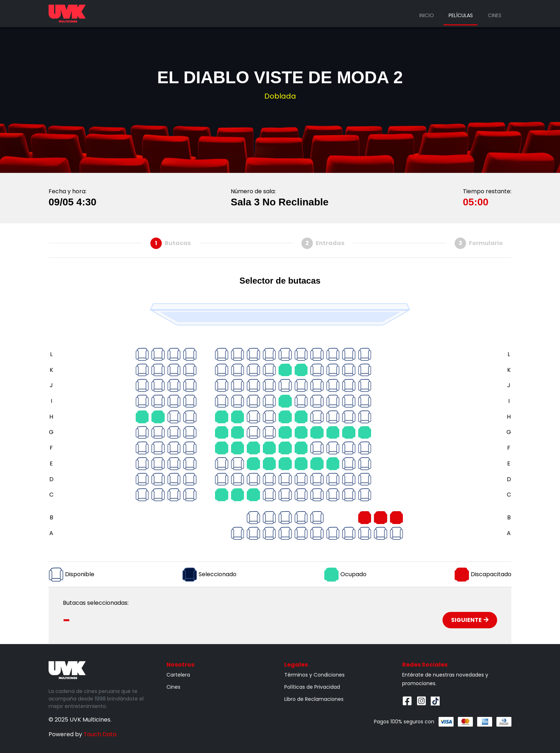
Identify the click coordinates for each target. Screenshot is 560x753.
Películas (461, 15)
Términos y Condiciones (314, 675)
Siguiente (470, 620)
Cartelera (178, 675)
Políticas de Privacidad (312, 687)
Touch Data (100, 734)
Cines (495, 15)
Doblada (280, 96)
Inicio (427, 15)
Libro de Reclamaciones (314, 699)
